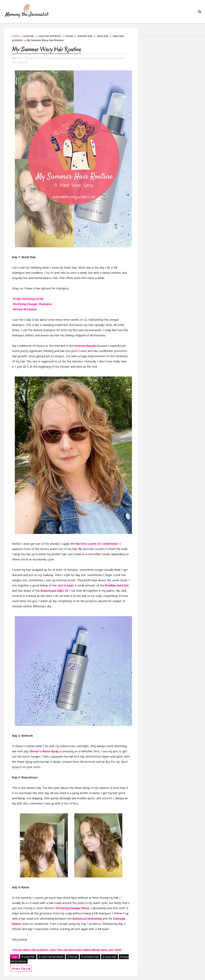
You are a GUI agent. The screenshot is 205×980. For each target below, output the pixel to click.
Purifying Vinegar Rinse (73, 908)
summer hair (85, 36)
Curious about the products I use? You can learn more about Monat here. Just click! (67, 950)
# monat (72, 957)
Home (16, 36)
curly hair (29, 36)
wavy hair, (113, 58)
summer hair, (99, 58)
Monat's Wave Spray (44, 751)
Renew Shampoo (25, 309)
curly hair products (50, 36)
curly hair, (52, 58)
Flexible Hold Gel (117, 585)
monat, (86, 58)
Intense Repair (85, 346)
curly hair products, (70, 58)
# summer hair (90, 957)
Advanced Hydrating (87, 919)
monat (69, 36)
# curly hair (28, 957)
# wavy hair (110, 957)
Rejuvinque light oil (54, 591)
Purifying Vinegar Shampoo (33, 304)
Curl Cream (65, 585)
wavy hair (103, 36)
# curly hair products (51, 957)
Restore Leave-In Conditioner (97, 544)
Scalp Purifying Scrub (28, 299)
